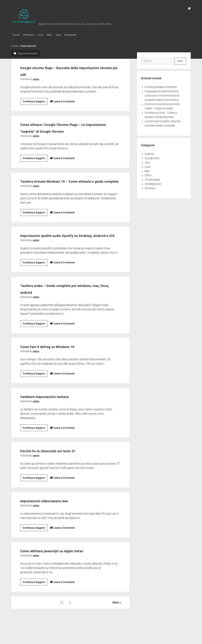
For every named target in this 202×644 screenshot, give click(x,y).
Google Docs (152, 157)
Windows (30, 35)
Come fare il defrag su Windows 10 (60, 359)
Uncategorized (153, 183)
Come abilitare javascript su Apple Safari (67, 563)
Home (16, 35)
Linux (44, 35)
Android (149, 153)
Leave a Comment (64, 100)
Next (116, 615)
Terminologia (152, 179)
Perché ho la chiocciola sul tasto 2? (60, 463)
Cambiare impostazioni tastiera (56, 409)
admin (36, 78)
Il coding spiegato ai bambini (161, 86)
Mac (55, 35)
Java (65, 35)
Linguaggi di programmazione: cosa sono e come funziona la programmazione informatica (162, 94)
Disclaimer (79, 35)
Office (148, 174)
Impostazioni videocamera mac (56, 513)
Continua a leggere (35, 101)
